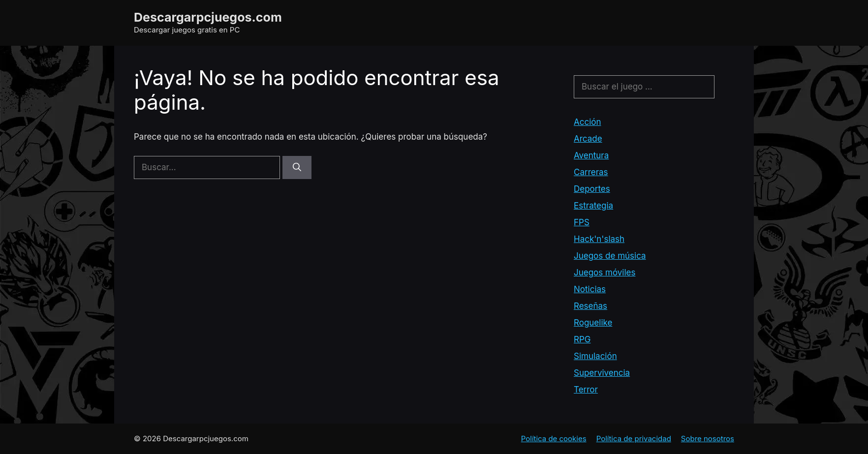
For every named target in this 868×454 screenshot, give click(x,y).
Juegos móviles (604, 272)
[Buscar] (297, 168)
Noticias (590, 289)
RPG (582, 339)
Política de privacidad (634, 439)
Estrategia (593, 206)
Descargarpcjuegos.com (208, 17)
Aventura (591, 155)
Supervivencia (602, 373)
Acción (588, 122)
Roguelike (593, 323)
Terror (586, 390)
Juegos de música (610, 256)
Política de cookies (554, 439)
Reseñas (590, 306)
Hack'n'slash (599, 239)
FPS (582, 222)
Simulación (595, 356)
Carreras (591, 172)
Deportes (592, 189)
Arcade (588, 139)
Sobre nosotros (708, 439)
